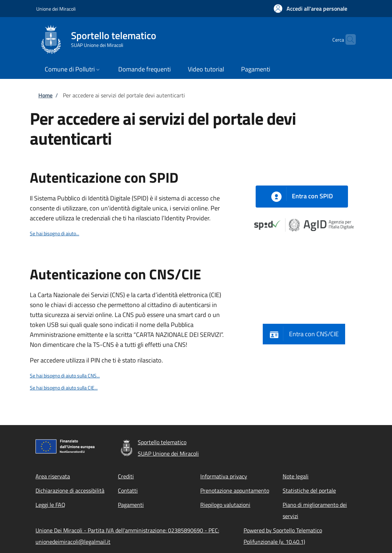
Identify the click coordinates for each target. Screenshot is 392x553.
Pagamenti (131, 505)
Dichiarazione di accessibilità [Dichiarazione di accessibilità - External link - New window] (70, 490)
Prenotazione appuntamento (235, 490)
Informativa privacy (224, 476)
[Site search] (347, 39)
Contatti (128, 490)
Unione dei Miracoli (56, 9)
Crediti (126, 476)
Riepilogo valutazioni (225, 505)
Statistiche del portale (309, 490)
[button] (311, 9)
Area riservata (53, 476)
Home (45, 95)
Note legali (296, 476)
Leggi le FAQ (50, 505)
